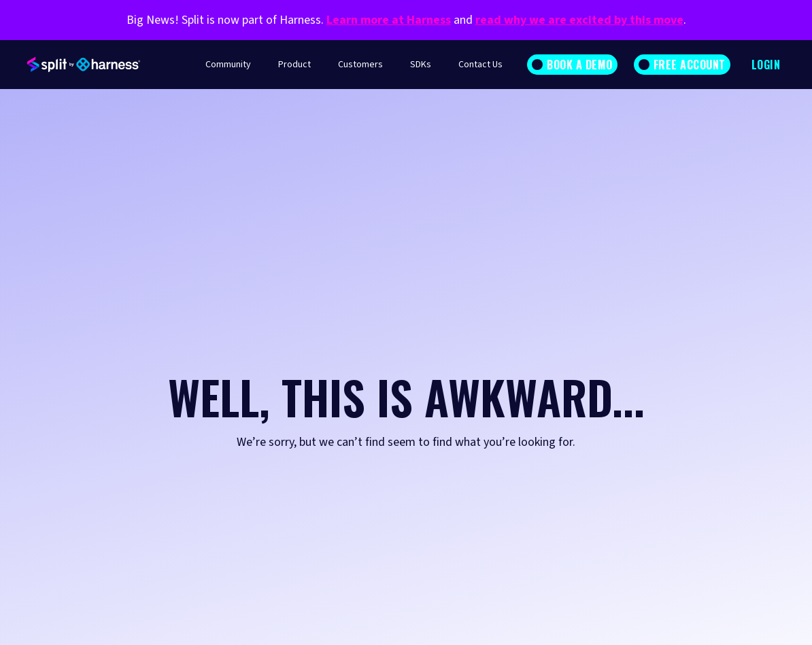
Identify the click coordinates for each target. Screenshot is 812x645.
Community (228, 65)
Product (294, 65)
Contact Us (480, 65)
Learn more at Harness (389, 20)
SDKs (421, 65)
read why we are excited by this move (579, 20)
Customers (360, 65)
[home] (84, 65)
